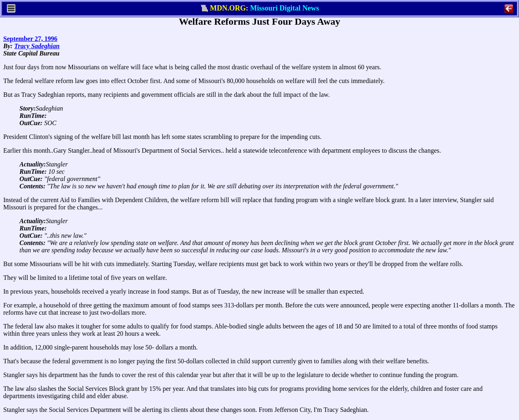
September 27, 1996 (30, 39)
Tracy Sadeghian (37, 46)
